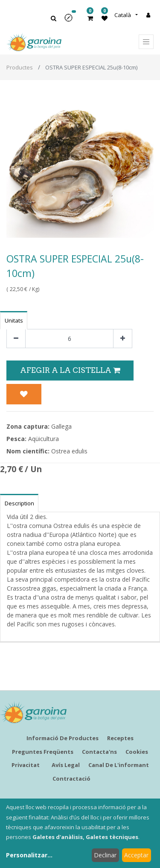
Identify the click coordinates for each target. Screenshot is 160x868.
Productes (20, 67)
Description (19, 503)
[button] (71, 21)
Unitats (14, 320)
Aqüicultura (44, 439)
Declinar (105, 855)
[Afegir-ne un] (123, 339)
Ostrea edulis (69, 451)
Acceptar (136, 855)
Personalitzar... (29, 855)
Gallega (61, 426)
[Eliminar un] (16, 339)
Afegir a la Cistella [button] (70, 370)
